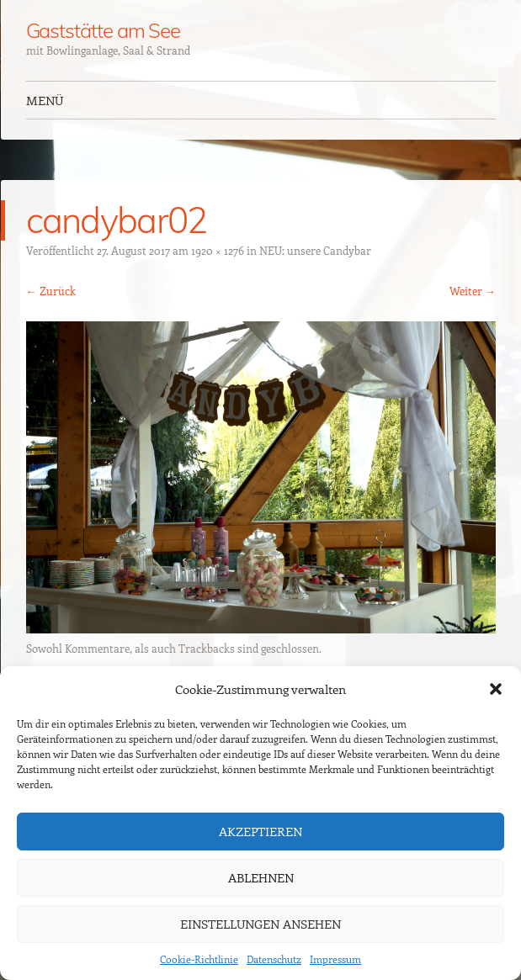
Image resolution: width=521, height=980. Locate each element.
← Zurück (51, 291)
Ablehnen (261, 877)
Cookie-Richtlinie (199, 959)
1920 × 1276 (218, 250)
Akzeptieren (260, 831)
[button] (496, 689)
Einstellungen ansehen (260, 924)
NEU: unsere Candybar (315, 250)
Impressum (335, 959)
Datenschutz (274, 959)
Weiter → (473, 291)
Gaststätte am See (104, 30)
